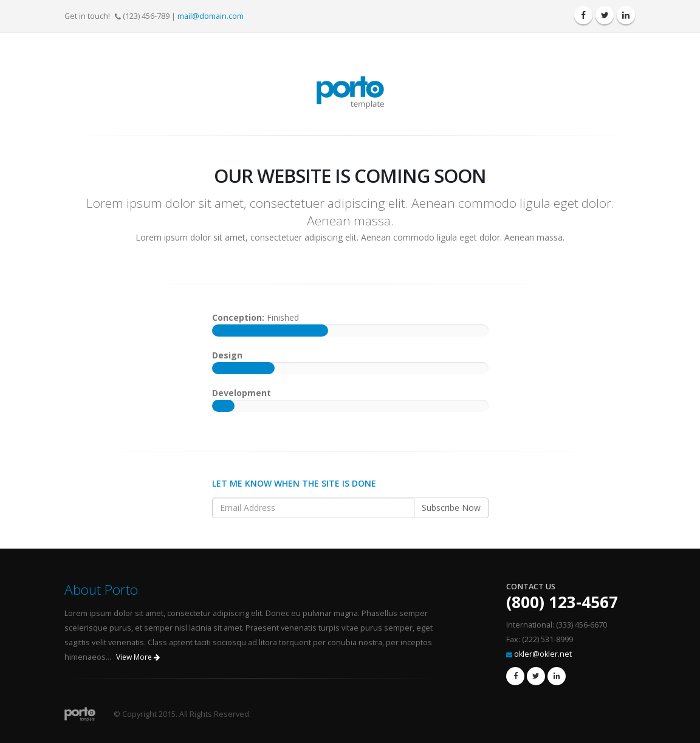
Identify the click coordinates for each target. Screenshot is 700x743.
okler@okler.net (543, 654)
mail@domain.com (211, 16)
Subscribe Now (451, 508)
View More (138, 657)
